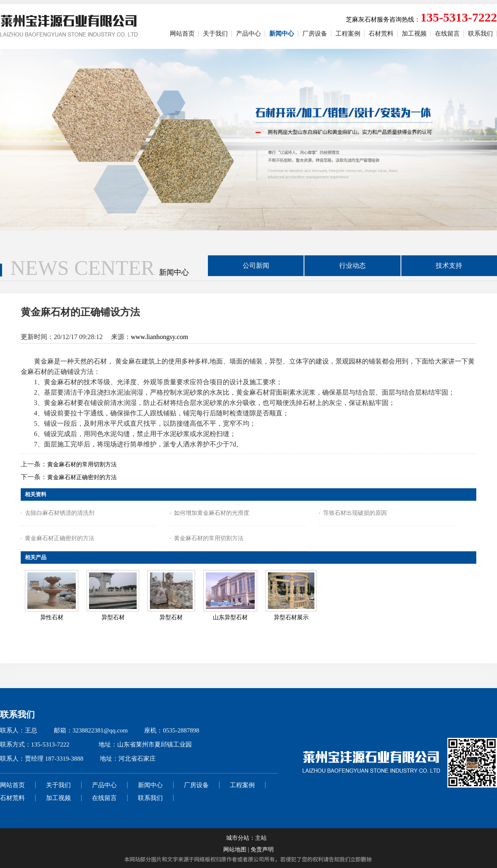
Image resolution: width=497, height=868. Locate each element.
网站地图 (235, 850)
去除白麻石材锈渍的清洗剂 (60, 513)
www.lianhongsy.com (159, 337)
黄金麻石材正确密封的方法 (82, 477)
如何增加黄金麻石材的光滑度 (212, 513)
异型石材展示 (291, 617)
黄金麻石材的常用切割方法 (82, 464)
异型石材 (113, 617)
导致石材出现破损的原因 (355, 513)
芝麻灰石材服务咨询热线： (421, 19)
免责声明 (262, 850)
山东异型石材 (230, 617)
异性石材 (52, 617)
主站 (261, 838)
